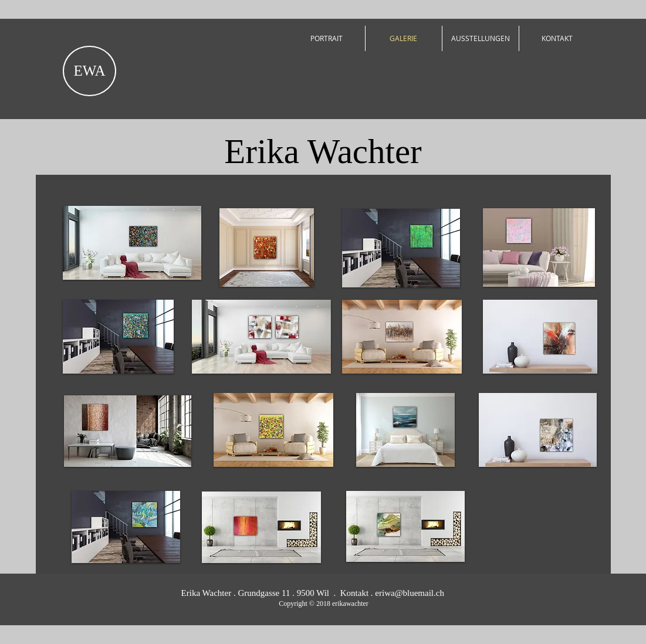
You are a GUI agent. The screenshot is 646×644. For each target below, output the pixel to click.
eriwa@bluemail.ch (410, 593)
